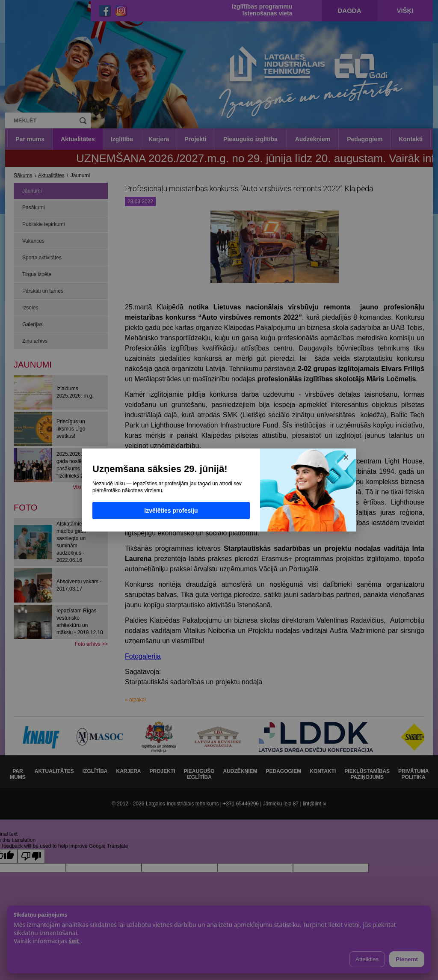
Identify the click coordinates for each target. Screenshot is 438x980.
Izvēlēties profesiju (171, 511)
